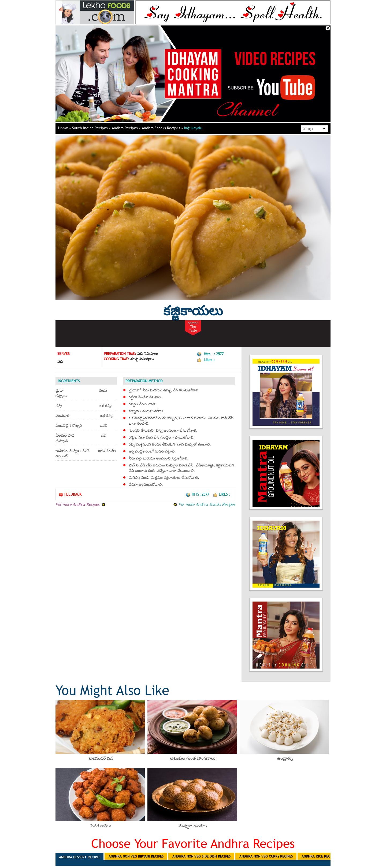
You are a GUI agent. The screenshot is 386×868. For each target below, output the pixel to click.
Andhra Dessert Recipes (80, 857)
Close (328, 28)
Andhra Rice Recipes (319, 856)
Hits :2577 (198, 494)
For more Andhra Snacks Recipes (204, 504)
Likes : (222, 494)
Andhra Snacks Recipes (162, 128)
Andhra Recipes (126, 128)
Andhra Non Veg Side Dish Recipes (201, 856)
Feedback (70, 494)
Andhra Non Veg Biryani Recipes (136, 856)
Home (64, 128)
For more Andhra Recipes (81, 504)
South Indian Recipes (91, 128)
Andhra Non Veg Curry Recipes (266, 856)
